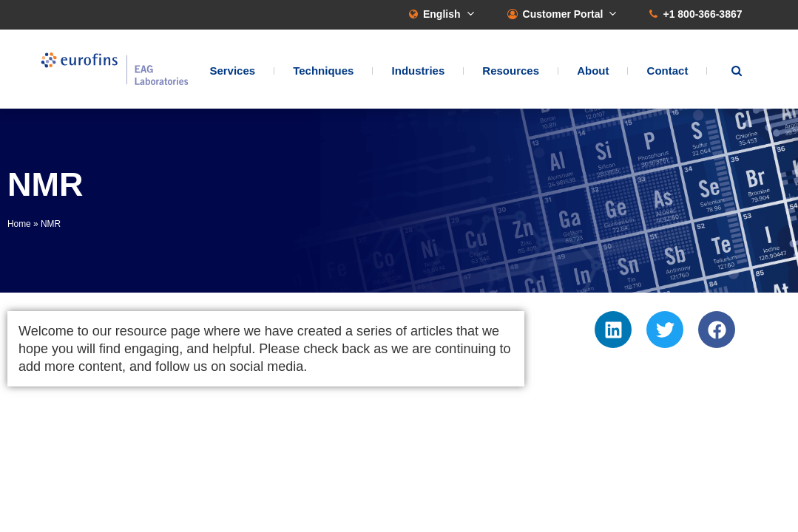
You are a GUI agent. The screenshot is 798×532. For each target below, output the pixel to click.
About (593, 71)
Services (232, 71)
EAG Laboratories (115, 69)
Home (19, 224)
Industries (419, 71)
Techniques (323, 71)
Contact (668, 71)
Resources (511, 71)
